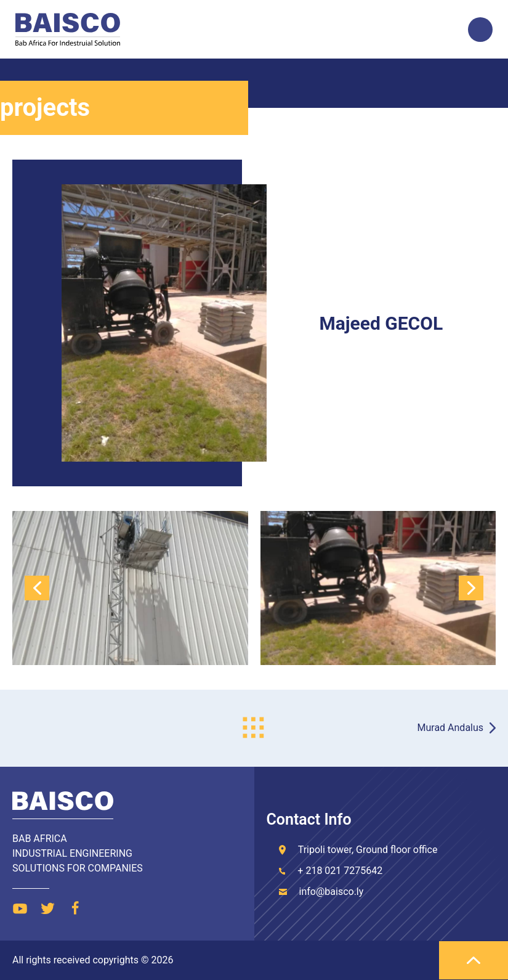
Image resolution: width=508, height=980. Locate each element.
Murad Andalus (451, 728)
